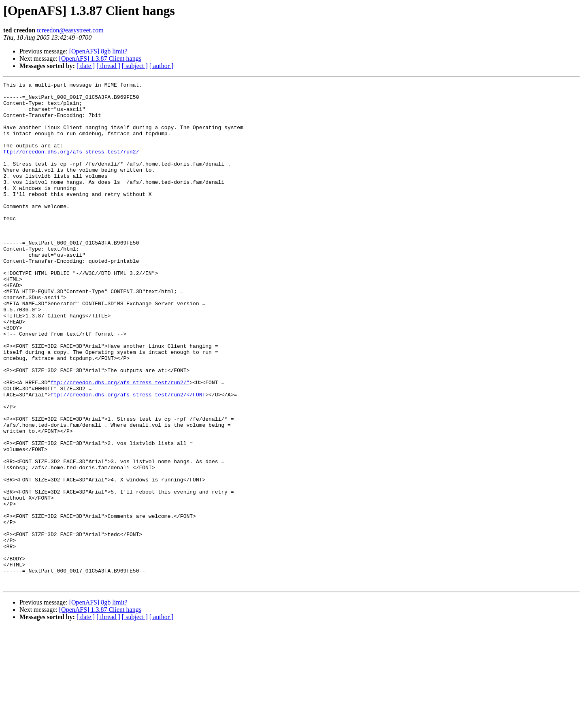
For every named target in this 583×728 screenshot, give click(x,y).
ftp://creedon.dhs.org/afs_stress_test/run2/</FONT (128, 458)
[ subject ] (135, 66)
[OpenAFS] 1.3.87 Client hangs (100, 59)
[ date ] (86, 66)
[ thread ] (108, 66)
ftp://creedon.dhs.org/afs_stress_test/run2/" (120, 443)
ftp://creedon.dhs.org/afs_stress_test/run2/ (71, 166)
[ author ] (162, 66)
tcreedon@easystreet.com (70, 30)
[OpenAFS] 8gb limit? (98, 51)
